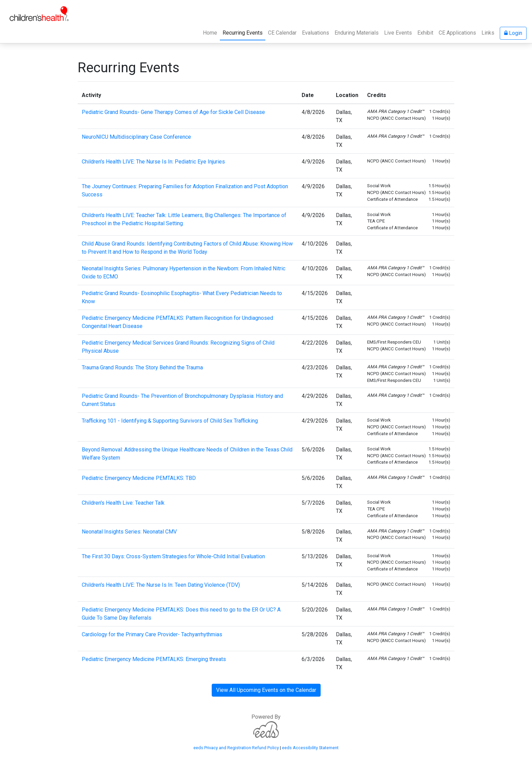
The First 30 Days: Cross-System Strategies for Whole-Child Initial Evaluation (173, 556)
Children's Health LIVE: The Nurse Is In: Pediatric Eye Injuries (153, 162)
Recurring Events (244, 32)
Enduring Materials (357, 33)
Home (210, 33)
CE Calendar (282, 33)
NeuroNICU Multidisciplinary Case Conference (136, 137)
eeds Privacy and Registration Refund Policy (236, 748)
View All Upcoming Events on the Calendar (266, 690)
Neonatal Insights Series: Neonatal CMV (129, 532)
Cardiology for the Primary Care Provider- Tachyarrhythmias (152, 634)
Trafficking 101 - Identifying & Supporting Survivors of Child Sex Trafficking (170, 421)
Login (513, 33)
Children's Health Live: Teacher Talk (123, 503)
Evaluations (316, 33)
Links (488, 33)
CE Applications (457, 33)
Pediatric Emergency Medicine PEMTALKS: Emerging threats (154, 659)
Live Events (398, 33)
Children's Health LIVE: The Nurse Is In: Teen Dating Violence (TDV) (161, 585)
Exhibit (425, 33)
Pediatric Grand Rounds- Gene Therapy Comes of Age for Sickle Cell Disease (173, 112)
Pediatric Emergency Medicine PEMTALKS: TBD (139, 478)
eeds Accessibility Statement (310, 748)
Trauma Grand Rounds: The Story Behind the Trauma (142, 367)
